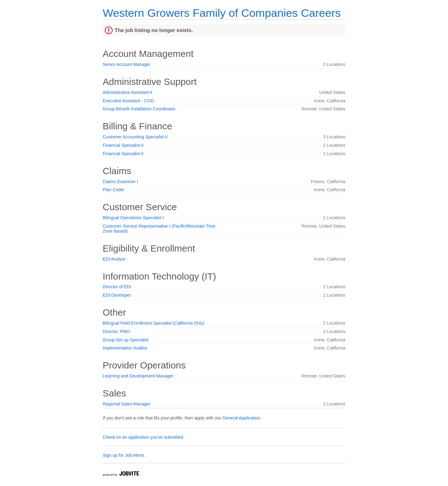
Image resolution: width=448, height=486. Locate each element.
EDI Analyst (114, 259)
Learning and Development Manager (138, 376)
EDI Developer (117, 295)
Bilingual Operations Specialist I (133, 218)
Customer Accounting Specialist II (135, 137)
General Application (241, 418)
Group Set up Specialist (126, 340)
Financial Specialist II (123, 145)
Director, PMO (116, 331)
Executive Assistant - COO (128, 101)
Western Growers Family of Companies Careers (222, 13)
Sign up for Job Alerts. (124, 455)
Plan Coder (114, 190)
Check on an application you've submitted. (143, 437)
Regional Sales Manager (126, 404)
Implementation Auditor (125, 348)
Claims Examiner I (120, 182)
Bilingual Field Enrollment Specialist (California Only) (154, 323)
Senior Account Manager (126, 64)
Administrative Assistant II (128, 92)
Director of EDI (117, 287)
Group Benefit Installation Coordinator (139, 109)
